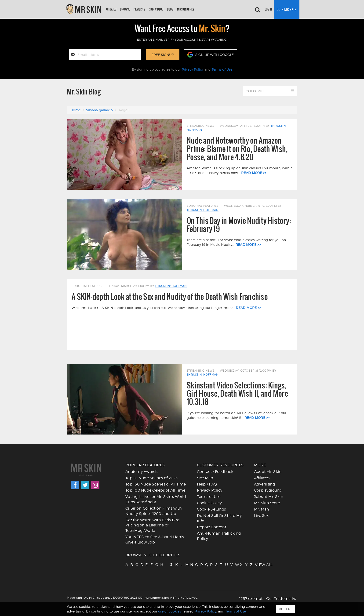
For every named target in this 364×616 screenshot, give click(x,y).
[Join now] (287, 9)
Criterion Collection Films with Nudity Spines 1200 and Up (154, 511)
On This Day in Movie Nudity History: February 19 (239, 225)
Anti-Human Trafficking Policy (219, 536)
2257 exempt (251, 599)
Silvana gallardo (99, 110)
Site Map (205, 478)
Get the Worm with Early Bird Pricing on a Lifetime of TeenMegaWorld (153, 525)
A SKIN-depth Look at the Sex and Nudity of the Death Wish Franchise (170, 297)
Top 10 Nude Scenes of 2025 (152, 478)
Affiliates (262, 478)
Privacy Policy (193, 69)
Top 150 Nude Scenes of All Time (156, 484)
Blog (170, 9)
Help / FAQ (207, 484)
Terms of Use (222, 69)
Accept (285, 609)
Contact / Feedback (215, 472)
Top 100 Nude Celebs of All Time (155, 490)
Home (76, 110)
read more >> (254, 173)
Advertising (265, 484)
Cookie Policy (209, 503)
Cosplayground (268, 490)
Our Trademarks (281, 599)
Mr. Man (262, 509)
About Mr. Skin (268, 472)
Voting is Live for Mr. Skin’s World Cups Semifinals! (156, 499)
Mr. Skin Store (267, 503)
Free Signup (163, 55)
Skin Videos (156, 9)
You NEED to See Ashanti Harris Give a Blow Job (155, 540)
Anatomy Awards (142, 472)
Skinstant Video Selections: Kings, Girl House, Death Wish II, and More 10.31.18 (237, 394)
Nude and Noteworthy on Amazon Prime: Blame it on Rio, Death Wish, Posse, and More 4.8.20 (237, 149)
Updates (111, 9)
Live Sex (261, 516)
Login (268, 9)
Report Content (212, 527)
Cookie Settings (211, 509)
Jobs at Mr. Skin (269, 497)
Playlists (139, 9)
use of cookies (169, 611)
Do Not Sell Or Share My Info (219, 518)
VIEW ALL (257, 565)
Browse (125, 9)
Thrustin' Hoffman (203, 210)
